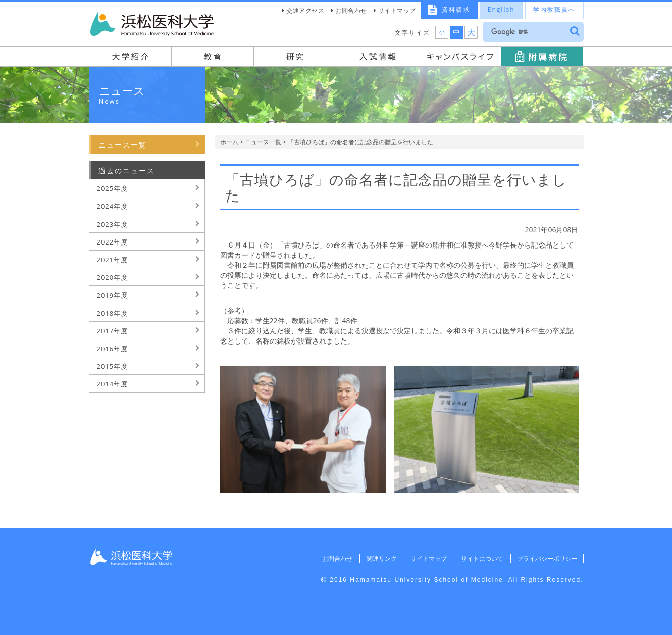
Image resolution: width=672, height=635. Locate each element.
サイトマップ (397, 10)
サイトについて (481, 558)
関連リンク (379, 558)
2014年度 (113, 384)
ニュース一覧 (263, 142)
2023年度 (113, 224)
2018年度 (113, 313)
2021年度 (113, 260)
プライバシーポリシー (547, 558)
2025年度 (113, 188)
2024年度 (113, 206)
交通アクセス (305, 10)
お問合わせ (351, 10)
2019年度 (113, 295)
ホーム (229, 142)
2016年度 (113, 349)
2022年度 (113, 242)
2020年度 (113, 277)
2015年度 (113, 366)
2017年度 (113, 331)
